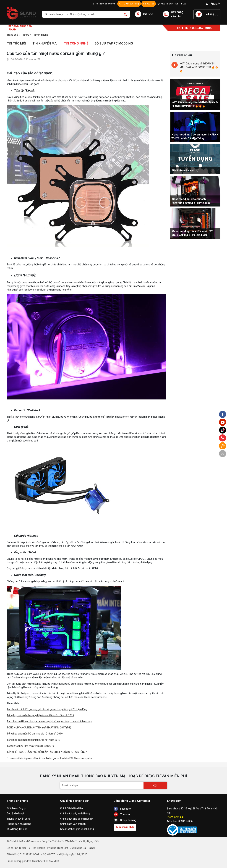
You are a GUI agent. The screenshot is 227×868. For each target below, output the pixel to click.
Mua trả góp (165, 4)
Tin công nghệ (76, 43)
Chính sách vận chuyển (73, 824)
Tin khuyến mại (45, 43)
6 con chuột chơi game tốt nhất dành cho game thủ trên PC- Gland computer (49, 758)
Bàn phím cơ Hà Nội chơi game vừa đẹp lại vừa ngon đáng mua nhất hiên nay (49, 721)
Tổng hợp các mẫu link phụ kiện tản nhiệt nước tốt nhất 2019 (40, 715)
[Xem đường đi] (176, 817)
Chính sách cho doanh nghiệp (76, 819)
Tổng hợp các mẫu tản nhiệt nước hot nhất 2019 (34, 740)
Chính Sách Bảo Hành (72, 808)
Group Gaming (125, 820)
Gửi (155, 786)
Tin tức (181, 4)
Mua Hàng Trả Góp (17, 829)
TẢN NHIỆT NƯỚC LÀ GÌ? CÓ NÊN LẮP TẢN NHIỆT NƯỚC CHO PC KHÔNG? (47, 752)
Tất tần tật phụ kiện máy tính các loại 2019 (30, 746)
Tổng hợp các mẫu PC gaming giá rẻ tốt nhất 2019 (35, 734)
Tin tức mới (16, 43)
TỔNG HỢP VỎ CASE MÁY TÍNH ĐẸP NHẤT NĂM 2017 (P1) (39, 728)
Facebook (122, 809)
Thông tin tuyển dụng (19, 819)
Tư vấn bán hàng (129, 4)
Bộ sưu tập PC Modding (114, 43)
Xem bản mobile (125, 827)
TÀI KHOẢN (213, 4)
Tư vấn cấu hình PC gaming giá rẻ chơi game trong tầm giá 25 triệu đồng (47, 709)
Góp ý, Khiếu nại (15, 814)
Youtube (122, 814)
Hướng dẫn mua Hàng (19, 824)
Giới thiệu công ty (16, 808)
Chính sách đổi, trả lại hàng (75, 814)
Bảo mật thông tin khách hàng (77, 829)
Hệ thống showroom (104, 4)
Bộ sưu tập (149, 4)
